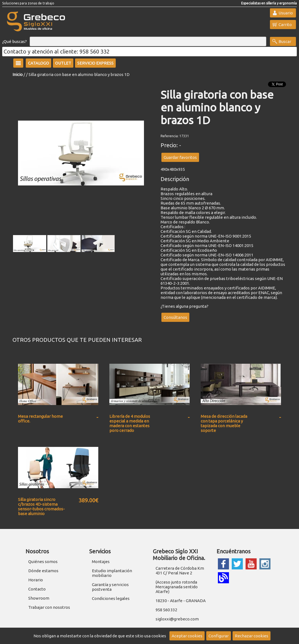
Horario (36, 580)
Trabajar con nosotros (49, 607)
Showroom (39, 598)
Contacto (37, 589)
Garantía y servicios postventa (110, 587)
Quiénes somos (43, 562)
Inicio (18, 74)
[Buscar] (148, 42)
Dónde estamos (43, 571)
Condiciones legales (111, 598)
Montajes (101, 562)
